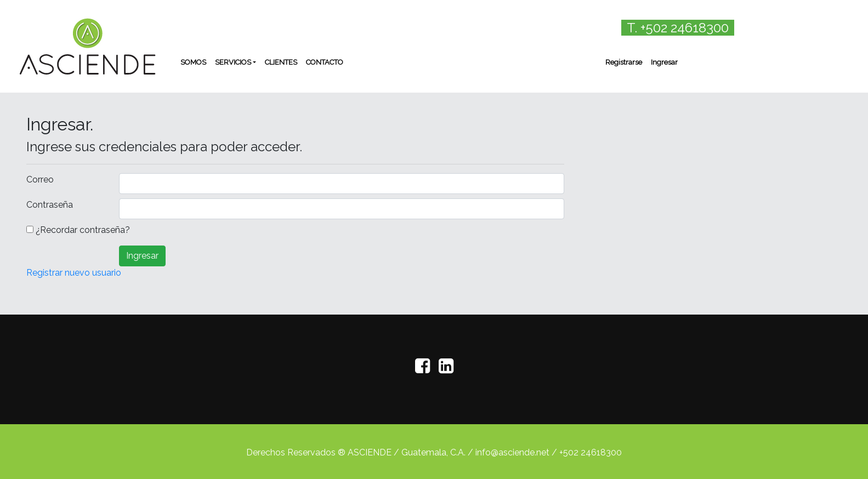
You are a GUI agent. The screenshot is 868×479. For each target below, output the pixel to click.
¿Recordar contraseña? (83, 230)
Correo (40, 179)
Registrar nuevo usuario (74, 273)
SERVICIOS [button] (233, 62)
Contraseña (50, 205)
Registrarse (624, 62)
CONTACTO (325, 62)
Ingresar (664, 62)
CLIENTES (281, 62)
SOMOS (193, 62)
